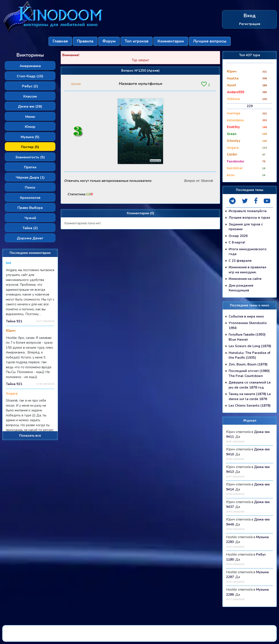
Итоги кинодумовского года (248, 252)
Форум (109, 41)
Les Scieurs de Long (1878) (250, 346)
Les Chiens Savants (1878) (250, 406)
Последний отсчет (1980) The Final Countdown (249, 373)
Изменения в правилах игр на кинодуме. (248, 270)
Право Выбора (30, 208)
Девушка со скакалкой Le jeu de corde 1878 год (250, 385)
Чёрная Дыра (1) (30, 177)
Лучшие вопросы (210, 41)
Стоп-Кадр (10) (30, 76)
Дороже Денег (30, 238)
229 (250, 106)
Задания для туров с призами (246, 227)
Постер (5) (30, 147)
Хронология (30, 198)
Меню (30, 117)
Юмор (30, 127)
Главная (60, 41)
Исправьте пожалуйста (248, 211)
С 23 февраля (240, 261)
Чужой (30, 218)
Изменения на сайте (245, 279)
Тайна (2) (30, 228)
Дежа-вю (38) (30, 106)
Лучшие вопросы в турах (249, 218)
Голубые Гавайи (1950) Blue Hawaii (247, 337)
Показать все (30, 436)
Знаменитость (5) (30, 157)
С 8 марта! (237, 242)
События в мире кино (246, 316)
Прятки (30, 167)
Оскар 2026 (238, 236)
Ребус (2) (30, 86)
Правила (85, 41)
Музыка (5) (30, 137)
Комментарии (171, 41)
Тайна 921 (14, 321)
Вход (250, 16)
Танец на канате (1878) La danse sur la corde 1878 (250, 396)
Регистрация (250, 24)
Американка (30, 66)
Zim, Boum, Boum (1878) (248, 364)
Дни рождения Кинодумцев (241, 288)
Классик (30, 96)
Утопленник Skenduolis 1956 (248, 325)
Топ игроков (137, 41)
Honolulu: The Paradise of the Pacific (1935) (249, 355)
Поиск (30, 188)
